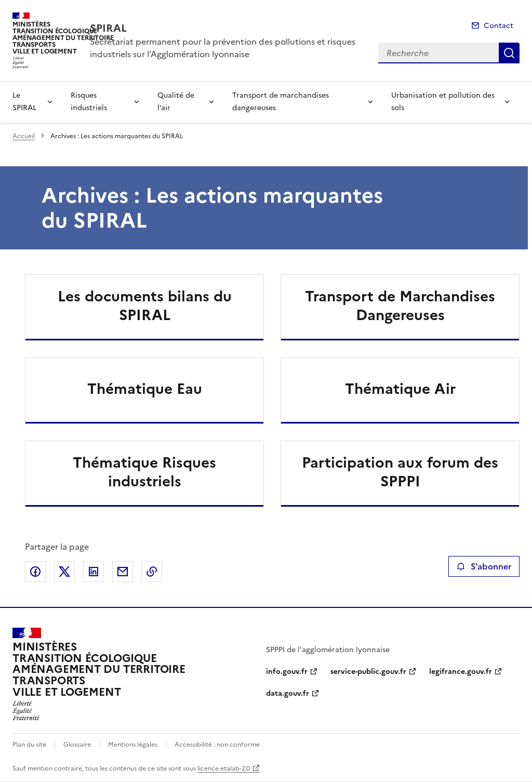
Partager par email (123, 572)
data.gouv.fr (288, 693)
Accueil (24, 136)
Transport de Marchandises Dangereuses (400, 306)
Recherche (509, 53)
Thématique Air (400, 389)
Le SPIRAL (24, 102)
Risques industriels (89, 102)
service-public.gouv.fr (368, 672)
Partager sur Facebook (35, 572)
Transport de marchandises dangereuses (281, 102)
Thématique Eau (145, 389)
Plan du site (29, 745)
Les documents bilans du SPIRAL (145, 306)
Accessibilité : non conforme (217, 745)
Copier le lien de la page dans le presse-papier (152, 572)
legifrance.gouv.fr (461, 672)
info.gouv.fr (287, 672)
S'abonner (484, 566)
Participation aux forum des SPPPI (400, 472)
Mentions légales (133, 745)
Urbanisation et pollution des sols (443, 102)
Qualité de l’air (176, 102)
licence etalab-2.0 (224, 768)
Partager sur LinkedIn (94, 572)
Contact (498, 26)
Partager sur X (64, 572)
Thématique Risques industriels (144, 472)
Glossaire (77, 745)
